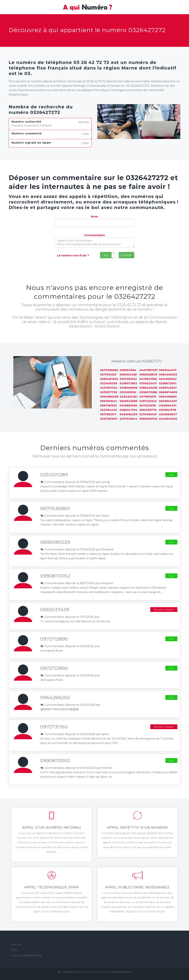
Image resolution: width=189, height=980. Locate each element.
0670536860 (109, 370)
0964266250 (55, 697)
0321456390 (109, 383)
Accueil (17, 944)
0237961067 (109, 419)
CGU (15, 950)
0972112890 (54, 639)
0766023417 (148, 383)
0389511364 (128, 370)
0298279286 (148, 392)
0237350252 (128, 379)
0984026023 (168, 375)
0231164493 (108, 410)
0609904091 (168, 401)
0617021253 (108, 375)
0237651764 (109, 388)
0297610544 (128, 419)
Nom (95, 216)
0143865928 (128, 405)
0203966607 (168, 414)
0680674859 (168, 392)
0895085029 (55, 542)
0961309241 (108, 401)
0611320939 (148, 405)
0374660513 (148, 414)
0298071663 (128, 383)
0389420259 (148, 388)
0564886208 (109, 397)
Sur (106, 255)
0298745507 (168, 388)
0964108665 (168, 397)
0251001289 (54, 475)
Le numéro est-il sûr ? (73, 255)
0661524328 (128, 375)
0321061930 (128, 392)
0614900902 (168, 379)
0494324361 (128, 397)
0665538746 (148, 419)
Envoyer (126, 255)
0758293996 (129, 388)
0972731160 (54, 727)
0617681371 (108, 414)
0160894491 (168, 405)
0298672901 (168, 383)
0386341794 (128, 410)
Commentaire (94, 235)
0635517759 (109, 392)
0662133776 (148, 410)
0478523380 (148, 379)
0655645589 (129, 401)
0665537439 (55, 610)
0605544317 (168, 370)
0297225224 (148, 401)
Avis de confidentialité (27, 955)
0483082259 (129, 414)
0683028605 (148, 375)
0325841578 (167, 410)
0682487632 (109, 379)
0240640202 (168, 419)
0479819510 (148, 397)
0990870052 (55, 576)
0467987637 (149, 370)
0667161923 (108, 405)
